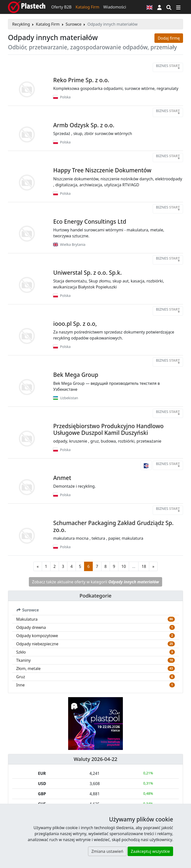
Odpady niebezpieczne (37, 644)
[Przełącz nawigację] (178, 7)
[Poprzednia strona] (38, 566)
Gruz (21, 677)
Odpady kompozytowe (37, 636)
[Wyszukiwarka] (169, 7)
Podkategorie (96, 596)
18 (144, 566)
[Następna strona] (153, 566)
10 (124, 566)
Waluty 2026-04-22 (95, 759)
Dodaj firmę (169, 38)
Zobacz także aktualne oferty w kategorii (95, 582)
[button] (159, 7)
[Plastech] (27, 7)
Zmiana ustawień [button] (107, 851)
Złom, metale (28, 668)
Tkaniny (23, 660)
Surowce (74, 24)
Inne (20, 685)
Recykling (21, 24)
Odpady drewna (31, 627)
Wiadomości (115, 7)
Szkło (21, 652)
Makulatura (27, 619)
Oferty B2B (61, 7)
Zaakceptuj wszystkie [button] (150, 851)
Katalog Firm (87, 7)
